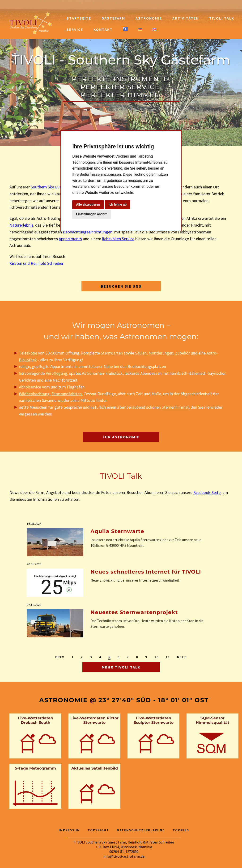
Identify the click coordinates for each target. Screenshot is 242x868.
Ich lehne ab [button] (118, 204)
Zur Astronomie (121, 437)
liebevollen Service (118, 239)
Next (182, 657)
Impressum (69, 830)
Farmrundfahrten (67, 394)
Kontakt (103, 29)
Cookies (181, 830)
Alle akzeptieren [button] (88, 204)
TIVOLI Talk (222, 18)
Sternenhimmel (175, 407)
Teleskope (28, 353)
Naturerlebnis (21, 225)
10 (157, 657)
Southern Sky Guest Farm (53, 187)
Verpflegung (57, 373)
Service (75, 29)
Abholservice (30, 387)
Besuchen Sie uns (121, 286)
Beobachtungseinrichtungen (88, 232)
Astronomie (149, 18)
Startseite (79, 18)
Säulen (141, 353)
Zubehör (183, 353)
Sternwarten (112, 353)
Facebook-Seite (207, 492)
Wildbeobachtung (34, 394)
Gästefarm (113, 18)
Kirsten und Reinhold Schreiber (36, 263)
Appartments (70, 239)
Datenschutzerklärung (141, 830)
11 (168, 657)
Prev (60, 657)
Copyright (98, 830)
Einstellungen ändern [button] (92, 214)
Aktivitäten (186, 18)
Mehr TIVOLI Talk (121, 667)
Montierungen (161, 353)
